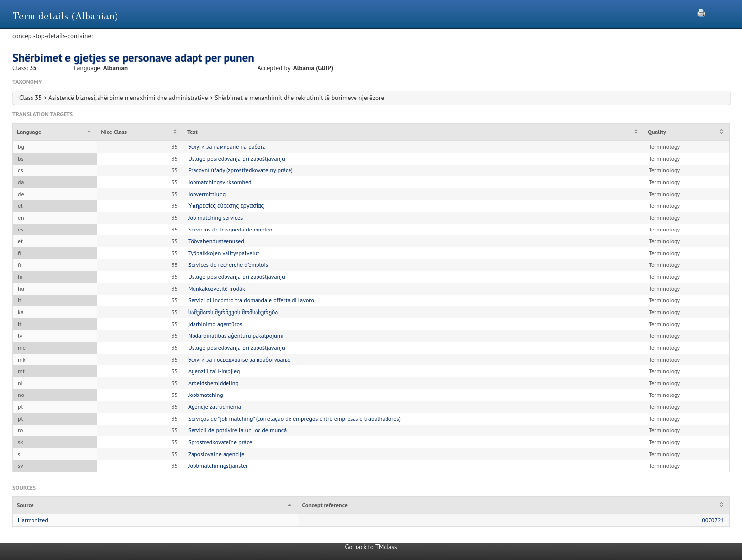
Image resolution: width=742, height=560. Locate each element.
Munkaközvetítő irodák (217, 288)
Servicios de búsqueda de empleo (230, 229)
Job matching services (215, 217)
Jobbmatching (206, 395)
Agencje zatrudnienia (215, 407)
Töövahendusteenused (216, 241)
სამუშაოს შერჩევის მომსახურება (233, 312)
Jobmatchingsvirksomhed (220, 182)
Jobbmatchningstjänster (218, 466)
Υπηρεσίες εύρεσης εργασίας (226, 206)
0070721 (713, 520)
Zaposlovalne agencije (216, 454)
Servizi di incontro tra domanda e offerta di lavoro (251, 300)
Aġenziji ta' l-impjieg (214, 371)
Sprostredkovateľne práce (220, 442)
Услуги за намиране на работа (227, 147)
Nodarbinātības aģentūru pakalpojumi (236, 336)
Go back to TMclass (371, 547)
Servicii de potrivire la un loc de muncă (237, 430)
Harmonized (33, 520)
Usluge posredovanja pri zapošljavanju (237, 158)
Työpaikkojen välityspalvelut (224, 253)
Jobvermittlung (207, 194)
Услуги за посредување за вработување (239, 359)
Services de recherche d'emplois (228, 265)
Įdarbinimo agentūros (215, 324)
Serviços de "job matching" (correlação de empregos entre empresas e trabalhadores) (294, 418)
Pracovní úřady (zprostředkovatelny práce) (241, 170)
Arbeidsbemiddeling (213, 383)
